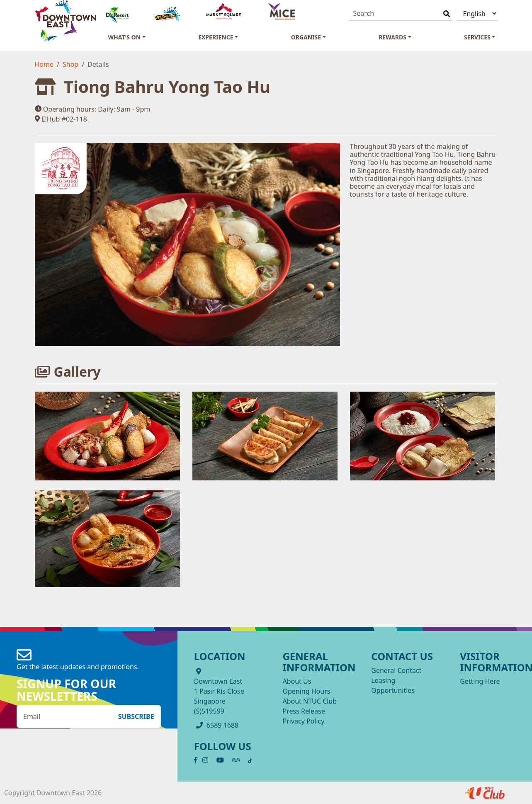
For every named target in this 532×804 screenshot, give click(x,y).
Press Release (304, 711)
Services (477, 37)
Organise (306, 37)
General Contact (396, 670)
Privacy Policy (303, 721)
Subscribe (136, 716)
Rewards (392, 37)
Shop (70, 64)
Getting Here (480, 681)
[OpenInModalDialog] (107, 436)
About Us (297, 681)
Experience (216, 37)
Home (44, 64)
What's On (125, 37)
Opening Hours (306, 691)
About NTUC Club (310, 701)
